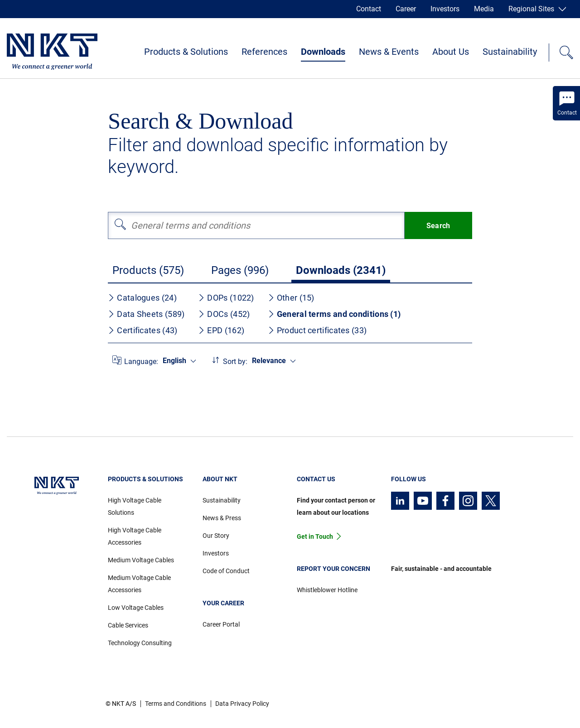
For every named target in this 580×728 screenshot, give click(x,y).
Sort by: (235, 362)
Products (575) (148, 270)
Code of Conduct (226, 571)
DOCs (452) (224, 314)
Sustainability (510, 52)
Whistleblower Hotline (327, 590)
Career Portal (221, 624)
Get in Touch (315, 536)
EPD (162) (221, 330)
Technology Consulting (140, 643)
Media (484, 9)
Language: (141, 362)
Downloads (323, 52)
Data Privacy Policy (242, 704)
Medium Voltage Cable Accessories (139, 584)
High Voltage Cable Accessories (135, 536)
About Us (451, 52)
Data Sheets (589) (146, 314)
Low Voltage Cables (136, 608)
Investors (445, 9)
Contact (369, 9)
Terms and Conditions (176, 704)
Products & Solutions (186, 52)
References (264, 52)
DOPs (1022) (226, 298)
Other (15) (291, 298)
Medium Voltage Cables (141, 560)
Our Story (216, 536)
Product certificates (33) (317, 330)
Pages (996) (240, 270)
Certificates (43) (143, 330)
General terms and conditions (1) (334, 314)
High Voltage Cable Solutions (135, 506)
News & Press (222, 518)
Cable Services (128, 625)
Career (406, 9)
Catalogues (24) (142, 298)
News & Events (389, 52)
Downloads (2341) (341, 270)
